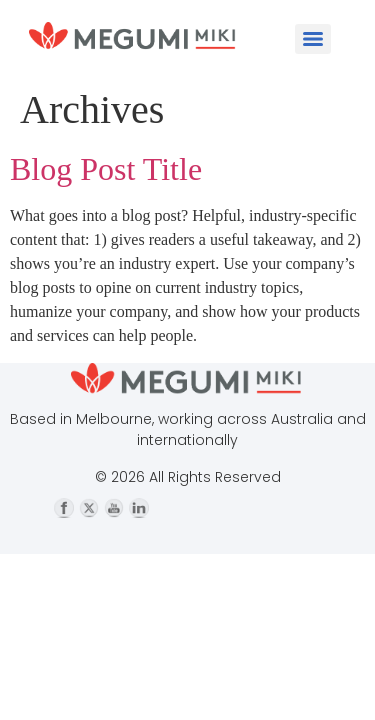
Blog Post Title (106, 169)
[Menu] (313, 39)
